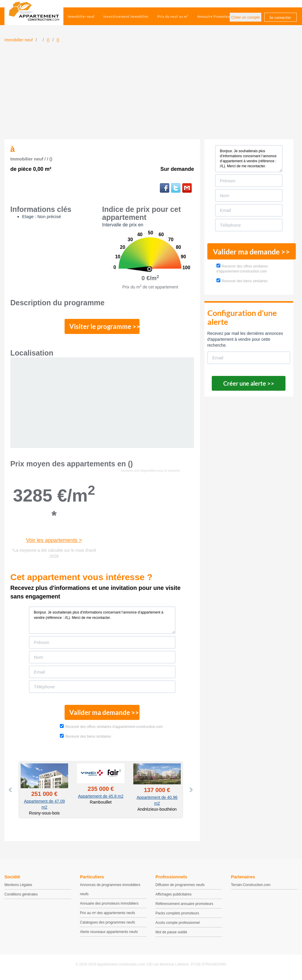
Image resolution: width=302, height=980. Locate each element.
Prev (11, 792)
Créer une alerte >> (249, 383)
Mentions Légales (18, 887)
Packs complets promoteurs (177, 916)
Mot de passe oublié (171, 934)
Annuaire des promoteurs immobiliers (109, 906)
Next (191, 792)
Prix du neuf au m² (173, 16)
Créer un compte (246, 17)
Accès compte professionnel (178, 925)
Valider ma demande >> (102, 714)
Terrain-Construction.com (251, 887)
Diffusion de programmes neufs (180, 887)
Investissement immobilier (126, 16)
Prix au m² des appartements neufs (107, 915)
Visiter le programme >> (102, 327)
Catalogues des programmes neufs (107, 925)
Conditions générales (21, 897)
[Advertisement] (151, 95)
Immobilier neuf (81, 16)
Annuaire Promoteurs (215, 16)
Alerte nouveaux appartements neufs (109, 934)
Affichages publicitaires (174, 897)
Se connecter (280, 17)
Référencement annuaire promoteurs (184, 906)
